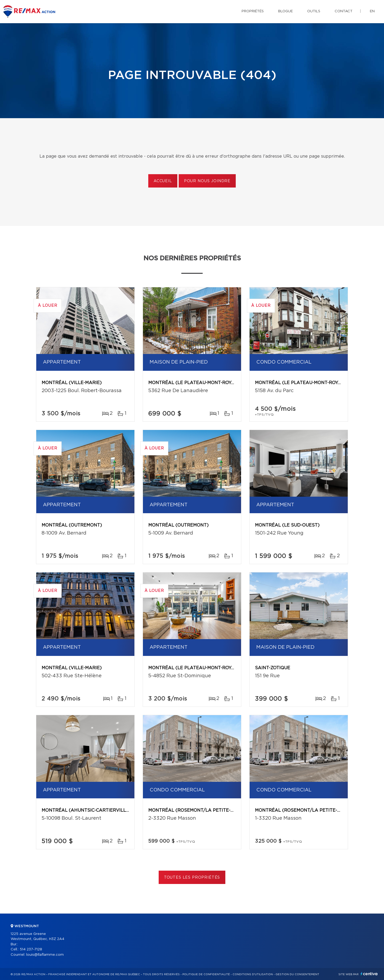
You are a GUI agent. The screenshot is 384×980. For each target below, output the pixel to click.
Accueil (163, 181)
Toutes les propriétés (192, 878)
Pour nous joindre (207, 181)
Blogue (285, 11)
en (372, 11)
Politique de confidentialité (206, 974)
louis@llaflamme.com (45, 955)
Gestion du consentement (297, 974)
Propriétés (253, 11)
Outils (314, 11)
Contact (344, 11)
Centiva (369, 974)
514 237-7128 (31, 949)
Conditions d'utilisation (253, 974)
